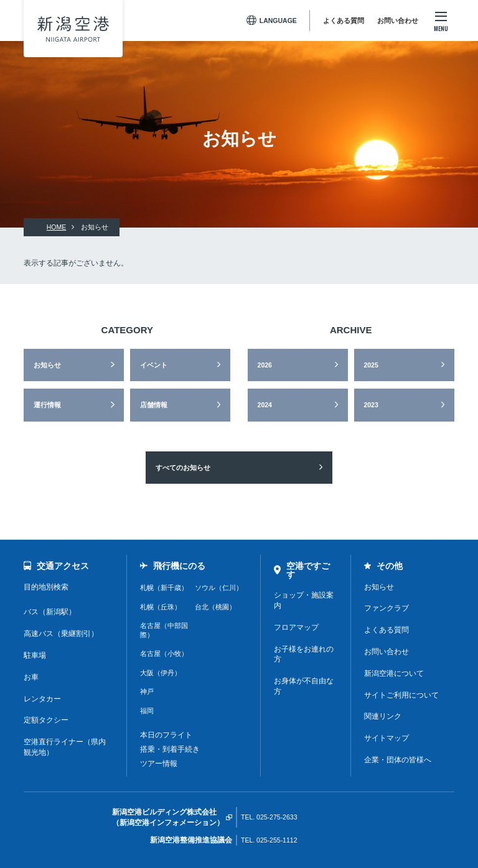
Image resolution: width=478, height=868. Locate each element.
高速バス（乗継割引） (61, 634)
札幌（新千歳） (164, 588)
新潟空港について (394, 673)
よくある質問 (344, 21)
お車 (31, 677)
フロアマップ (296, 627)
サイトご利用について (401, 695)
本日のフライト (166, 735)
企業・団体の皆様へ (398, 760)
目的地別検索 (46, 587)
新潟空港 (73, 29)
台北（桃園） (215, 607)
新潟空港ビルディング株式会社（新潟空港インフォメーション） (168, 817)
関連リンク (383, 716)
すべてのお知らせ (183, 468)
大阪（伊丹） (161, 673)
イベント (154, 365)
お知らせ (47, 365)
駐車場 (35, 655)
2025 (371, 365)
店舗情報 (154, 405)
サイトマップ (387, 738)
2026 (265, 365)
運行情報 (47, 405)
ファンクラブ (387, 608)
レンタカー (42, 699)
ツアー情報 (159, 764)
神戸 (147, 691)
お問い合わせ (398, 21)
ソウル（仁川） (219, 588)
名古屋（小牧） (164, 653)
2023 (371, 405)
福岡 (147, 711)
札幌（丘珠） (161, 607)
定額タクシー (46, 720)
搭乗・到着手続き (170, 749)
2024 (265, 405)
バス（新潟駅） (50, 612)
